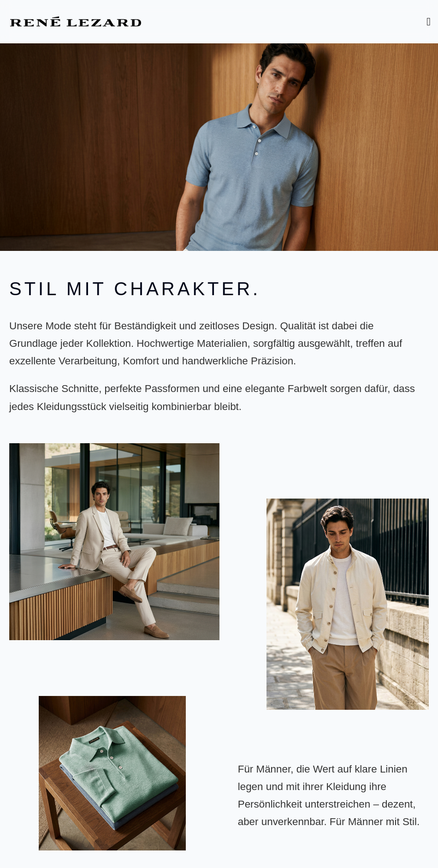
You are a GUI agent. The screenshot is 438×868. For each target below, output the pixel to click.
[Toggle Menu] (429, 22)
